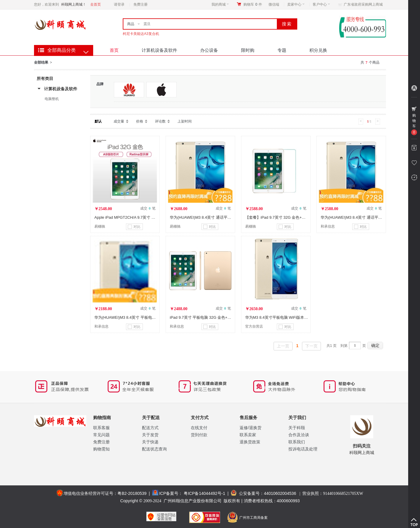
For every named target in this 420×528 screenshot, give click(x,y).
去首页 (96, 4)
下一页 (311, 346)
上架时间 (185, 121)
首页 (114, 50)
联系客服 (101, 428)
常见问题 (101, 435)
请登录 (119, 4)
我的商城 (220, 4)
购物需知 (101, 449)
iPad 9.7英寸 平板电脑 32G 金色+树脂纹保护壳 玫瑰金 (216, 317)
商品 (131, 24)
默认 (98, 121)
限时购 (248, 50)
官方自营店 (254, 326)
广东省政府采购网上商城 (363, 4)
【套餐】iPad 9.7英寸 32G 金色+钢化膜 (279, 217)
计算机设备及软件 (159, 50)
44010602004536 (280, 493)
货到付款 (199, 435)
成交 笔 (148, 208)
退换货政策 (250, 442)
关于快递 (150, 442)
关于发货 (150, 435)
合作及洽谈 (299, 435)
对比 (134, 227)
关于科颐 (297, 428)
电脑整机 (52, 99)
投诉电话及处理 (303, 449)
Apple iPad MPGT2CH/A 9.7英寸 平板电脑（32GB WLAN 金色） (150, 217)
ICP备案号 (169, 493)
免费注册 (140, 4)
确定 (375, 345)
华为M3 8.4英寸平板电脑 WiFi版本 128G (280, 317)
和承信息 (328, 226)
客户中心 (321, 4)
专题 (282, 50)
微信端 (274, 4)
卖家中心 (296, 4)
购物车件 (253, 4)
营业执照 (333, 493)
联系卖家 (248, 435)
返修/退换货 (251, 428)
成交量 (119, 121)
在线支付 (199, 428)
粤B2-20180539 (132, 493)
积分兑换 (318, 50)
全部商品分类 (62, 50)
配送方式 (150, 428)
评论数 (160, 121)
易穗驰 (100, 226)
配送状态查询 (154, 449)
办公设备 (209, 50)
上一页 (283, 346)
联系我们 (297, 442)
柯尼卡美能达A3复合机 (141, 34)
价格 (140, 121)
